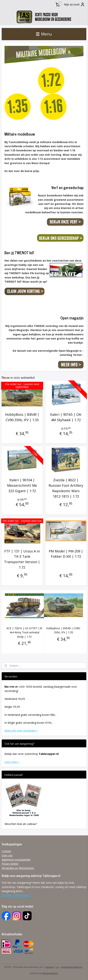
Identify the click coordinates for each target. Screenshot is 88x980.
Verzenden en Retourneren (18, 868)
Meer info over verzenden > (21, 731)
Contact (6, 851)
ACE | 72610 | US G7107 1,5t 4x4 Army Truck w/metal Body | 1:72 (24, 632)
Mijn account (74, 5)
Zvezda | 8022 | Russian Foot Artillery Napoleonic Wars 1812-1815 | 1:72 (66, 488)
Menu (44, 34)
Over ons (7, 855)
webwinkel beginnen (72, 967)
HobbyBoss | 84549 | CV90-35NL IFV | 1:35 (22, 417)
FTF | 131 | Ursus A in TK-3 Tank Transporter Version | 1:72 (22, 559)
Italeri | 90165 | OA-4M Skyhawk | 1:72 (66, 417)
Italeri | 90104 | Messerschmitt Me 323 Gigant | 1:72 (22, 485)
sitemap (50, 967)
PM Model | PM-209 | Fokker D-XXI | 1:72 (66, 554)
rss (57, 967)
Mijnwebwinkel (50, 973)
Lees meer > (12, 762)
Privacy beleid (10, 864)
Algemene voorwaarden (16, 860)
